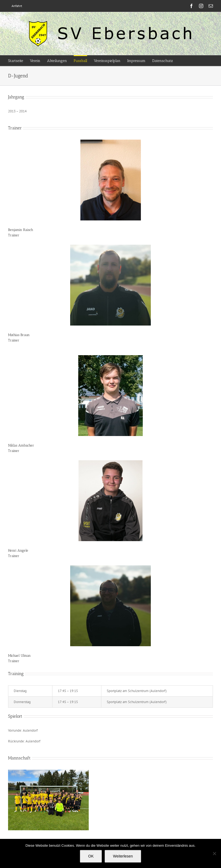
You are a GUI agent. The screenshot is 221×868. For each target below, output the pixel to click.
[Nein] (214, 853)
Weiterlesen (123, 856)
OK (91, 856)
